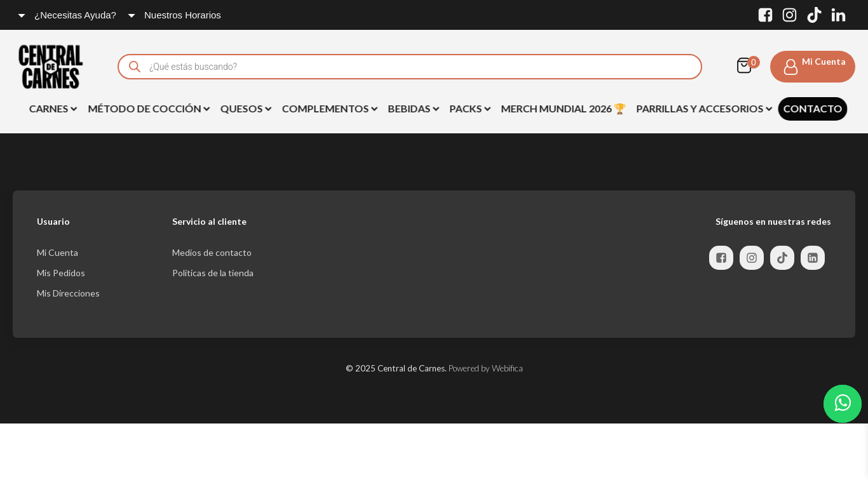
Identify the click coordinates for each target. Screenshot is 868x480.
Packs (469, 108)
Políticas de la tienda (213, 273)
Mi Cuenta (58, 252)
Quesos (244, 108)
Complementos (328, 108)
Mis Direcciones (68, 293)
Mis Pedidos (61, 273)
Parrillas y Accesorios (703, 108)
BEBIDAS (412, 108)
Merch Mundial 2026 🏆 (562, 108)
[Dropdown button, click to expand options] (68, 15)
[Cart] (747, 67)
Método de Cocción (147, 108)
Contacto (811, 108)
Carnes (51, 108)
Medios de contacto (212, 252)
